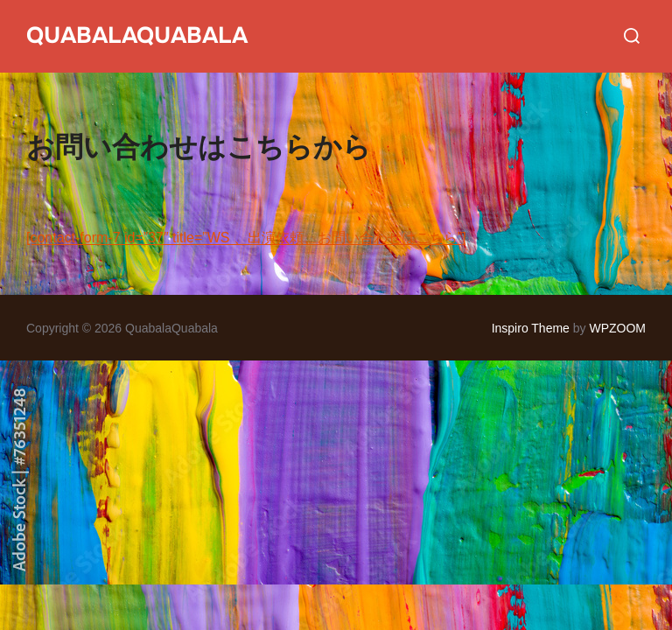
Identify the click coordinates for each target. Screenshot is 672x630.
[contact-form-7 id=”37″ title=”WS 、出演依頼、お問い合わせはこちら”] (246, 238)
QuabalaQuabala (137, 35)
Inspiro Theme (531, 328)
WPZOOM (617, 328)
